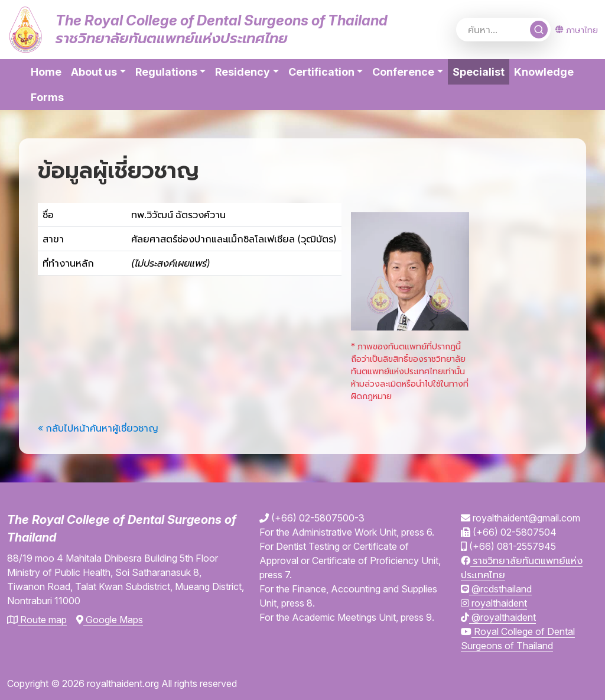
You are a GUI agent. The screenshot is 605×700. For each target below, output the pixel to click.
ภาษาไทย (577, 30)
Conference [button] (403, 72)
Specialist (481, 71)
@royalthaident (498, 617)
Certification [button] (321, 72)
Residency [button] (243, 72)
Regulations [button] (166, 72)
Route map (37, 620)
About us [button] (94, 72)
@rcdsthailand (496, 589)
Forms (47, 97)
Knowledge (544, 72)
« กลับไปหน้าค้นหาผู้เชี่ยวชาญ (98, 428)
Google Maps (110, 620)
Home (46, 72)
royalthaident (494, 603)
